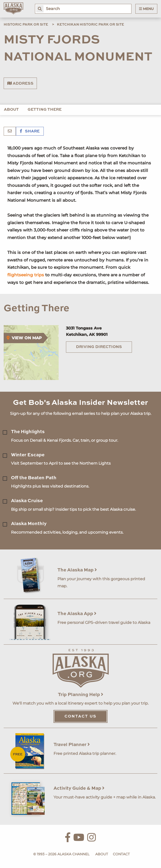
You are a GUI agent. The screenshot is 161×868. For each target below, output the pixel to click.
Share (30, 131)
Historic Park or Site (26, 25)
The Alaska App (77, 614)
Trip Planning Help (81, 695)
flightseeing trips (26, 275)
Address (20, 83)
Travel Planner (72, 745)
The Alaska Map (77, 570)
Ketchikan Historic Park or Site (91, 25)
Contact (121, 854)
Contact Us (80, 717)
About (11, 110)
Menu (146, 9)
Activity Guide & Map (79, 788)
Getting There (45, 110)
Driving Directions (99, 347)
